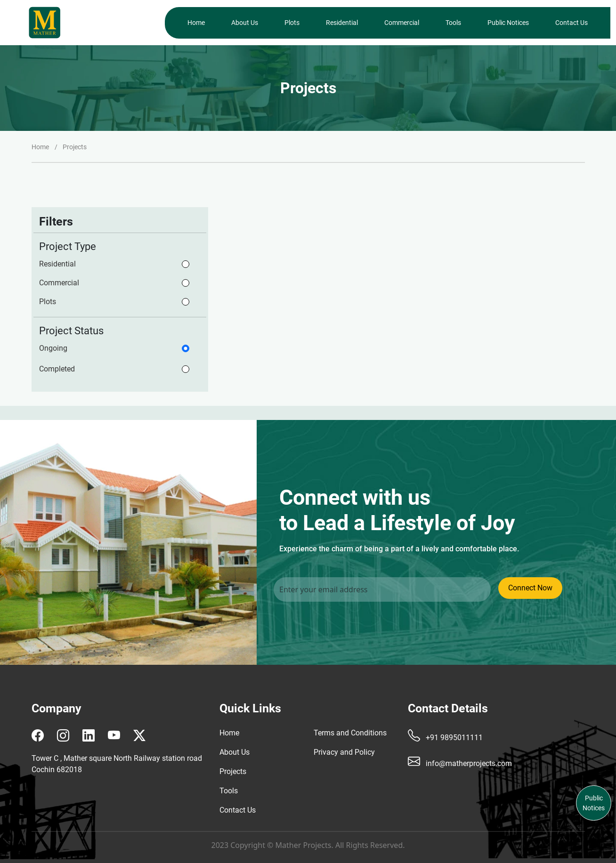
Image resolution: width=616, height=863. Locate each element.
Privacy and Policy (344, 752)
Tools (453, 23)
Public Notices (508, 23)
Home (196, 23)
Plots (292, 23)
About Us (245, 23)
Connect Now (530, 588)
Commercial (402, 23)
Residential (342, 23)
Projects (233, 771)
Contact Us (571, 23)
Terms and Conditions (350, 733)
